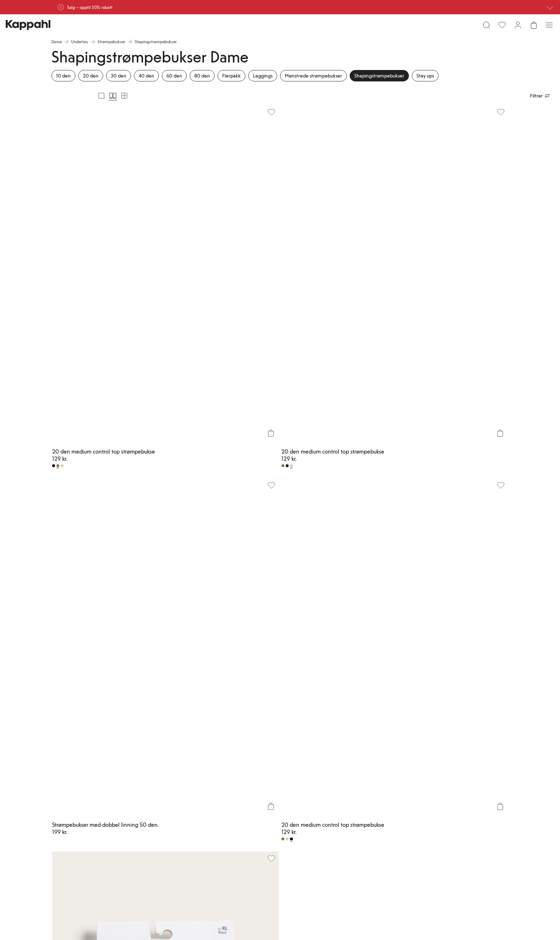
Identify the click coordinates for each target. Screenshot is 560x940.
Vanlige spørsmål (230, 788)
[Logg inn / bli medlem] (485, 28)
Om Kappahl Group (345, 779)
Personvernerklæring (402, 796)
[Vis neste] (495, 648)
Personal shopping (231, 822)
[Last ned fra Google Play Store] (134, 826)
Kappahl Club (283, 788)
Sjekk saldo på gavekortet (227, 834)
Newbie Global (454, 788)
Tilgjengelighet (341, 814)
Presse (333, 805)
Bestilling (223, 796)
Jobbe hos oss (340, 796)
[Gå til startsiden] (280, 28)
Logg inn (279, 779)
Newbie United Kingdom (463, 779)
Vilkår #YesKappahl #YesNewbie (402, 816)
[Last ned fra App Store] (87, 826)
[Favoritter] (469, 28)
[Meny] (59, 28)
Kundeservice (226, 779)
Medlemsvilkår (284, 796)
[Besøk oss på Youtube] (123, 851)
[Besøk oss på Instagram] (100, 851)
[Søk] (140, 28)
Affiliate (448, 796)
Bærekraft (336, 788)
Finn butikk (224, 814)
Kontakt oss (225, 805)
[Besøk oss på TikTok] (77, 851)
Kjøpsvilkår (394, 788)
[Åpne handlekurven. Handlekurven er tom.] (501, 28)
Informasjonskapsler (402, 805)
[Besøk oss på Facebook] (146, 851)
